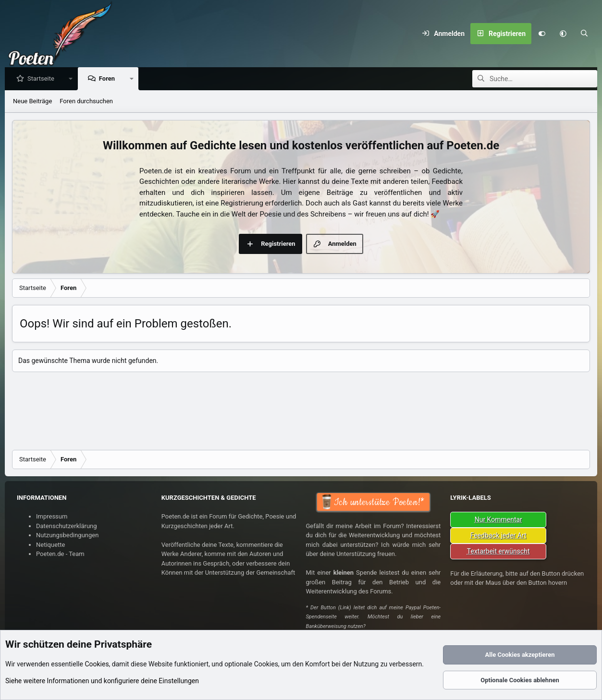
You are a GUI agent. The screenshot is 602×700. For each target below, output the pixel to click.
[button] (563, 34)
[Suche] (584, 34)
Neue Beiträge (32, 102)
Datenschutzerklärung (67, 526)
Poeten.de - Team (60, 554)
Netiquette (50, 545)
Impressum (52, 516)
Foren (109, 79)
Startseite (43, 79)
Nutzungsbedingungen (67, 535)
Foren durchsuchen (86, 102)
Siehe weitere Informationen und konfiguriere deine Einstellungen (102, 681)
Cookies (97, 664)
